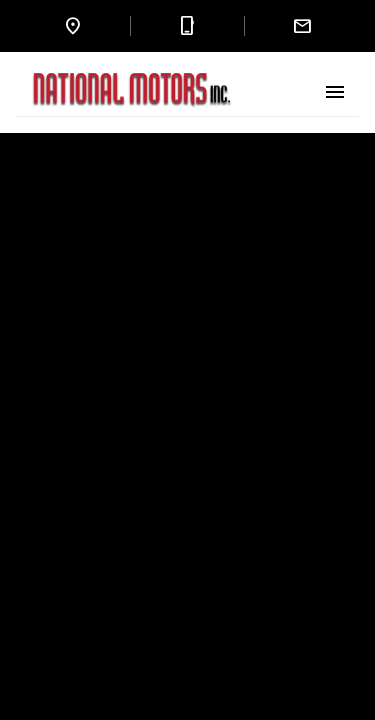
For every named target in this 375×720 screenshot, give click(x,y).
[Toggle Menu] (335, 92)
